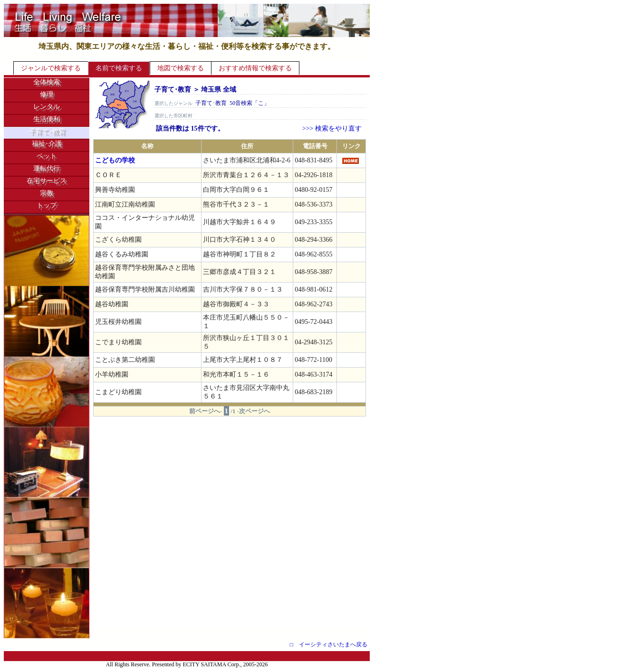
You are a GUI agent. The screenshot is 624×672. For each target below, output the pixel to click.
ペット (47, 156)
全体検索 (47, 82)
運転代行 (47, 168)
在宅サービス (47, 181)
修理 (47, 94)
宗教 (47, 193)
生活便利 (47, 119)
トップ (47, 205)
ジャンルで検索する (51, 68)
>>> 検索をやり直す (332, 128)
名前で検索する (119, 68)
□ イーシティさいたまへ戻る (329, 644)
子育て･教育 (47, 131)
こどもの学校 (115, 160)
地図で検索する (181, 68)
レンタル (47, 107)
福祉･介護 (47, 144)
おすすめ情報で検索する (255, 68)
